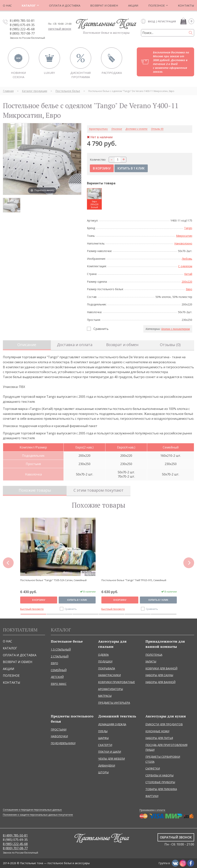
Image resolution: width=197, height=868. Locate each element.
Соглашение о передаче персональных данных (32, 810)
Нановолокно (183, 243)
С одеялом (185, 266)
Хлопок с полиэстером (176, 329)
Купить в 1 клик (77, 600)
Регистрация (167, 21)
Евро (189, 289)
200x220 (187, 282)
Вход (152, 21)
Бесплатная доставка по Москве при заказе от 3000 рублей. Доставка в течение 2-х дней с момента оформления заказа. (171, 62)
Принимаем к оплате (152, 810)
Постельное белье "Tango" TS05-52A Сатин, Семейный (53, 580)
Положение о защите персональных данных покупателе (38, 815)
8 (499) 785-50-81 (22, 21)
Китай (188, 274)
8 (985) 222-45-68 (22, 29)
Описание (27, 345)
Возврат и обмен (122, 345)
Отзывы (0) (157, 129)
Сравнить (101, 329)
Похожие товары (35, 490)
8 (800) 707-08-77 (22, 33)
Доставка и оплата (136, 129)
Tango (188, 228)
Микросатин (184, 236)
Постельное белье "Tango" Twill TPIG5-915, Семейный (134, 580)
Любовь (187, 259)
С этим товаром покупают (98, 490)
